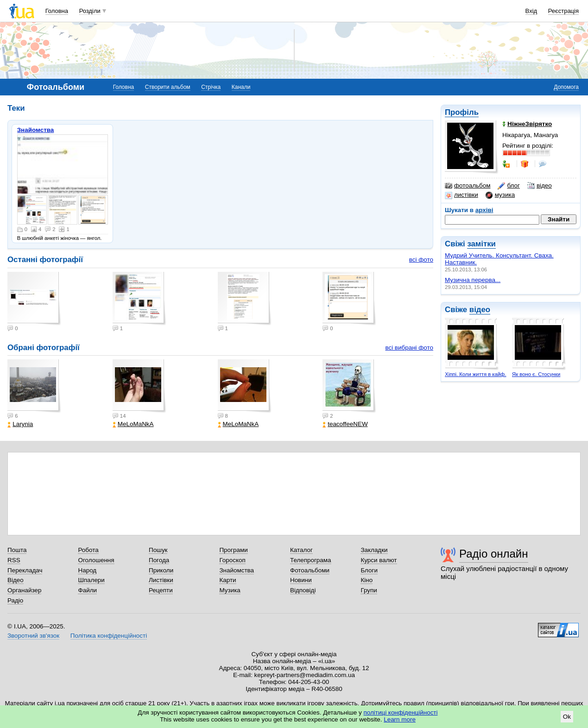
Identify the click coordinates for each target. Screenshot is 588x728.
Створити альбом (168, 87)
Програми (233, 550)
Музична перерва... (473, 280)
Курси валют (379, 560)
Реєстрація (563, 11)
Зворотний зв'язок (33, 636)
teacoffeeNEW (345, 424)
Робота (88, 550)
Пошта (17, 550)
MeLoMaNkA (133, 424)
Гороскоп (232, 560)
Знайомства (36, 130)
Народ (87, 570)
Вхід (531, 11)
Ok (567, 717)
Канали (241, 87)
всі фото (421, 260)
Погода (159, 560)
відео (540, 186)
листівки (462, 195)
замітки (481, 244)
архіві (484, 210)
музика (500, 195)
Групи (369, 590)
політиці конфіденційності (401, 712)
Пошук (158, 550)
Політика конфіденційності (109, 636)
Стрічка (211, 87)
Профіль (462, 112)
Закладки (374, 550)
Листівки (161, 580)
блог (509, 186)
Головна (57, 11)
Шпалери (91, 580)
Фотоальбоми (310, 570)
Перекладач (25, 570)
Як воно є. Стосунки (536, 374)
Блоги (369, 570)
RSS (14, 560)
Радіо (15, 600)
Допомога (566, 87)
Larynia (20, 424)
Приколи (161, 570)
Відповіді (303, 590)
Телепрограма (311, 560)
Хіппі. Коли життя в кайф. (475, 374)
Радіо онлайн (494, 554)
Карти (228, 580)
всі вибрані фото (409, 348)
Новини (301, 580)
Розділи (90, 11)
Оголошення (96, 560)
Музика (230, 590)
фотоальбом (468, 186)
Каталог (301, 550)
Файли (87, 590)
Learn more (400, 719)
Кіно (367, 580)
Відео (16, 580)
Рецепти (161, 590)
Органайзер (24, 590)
